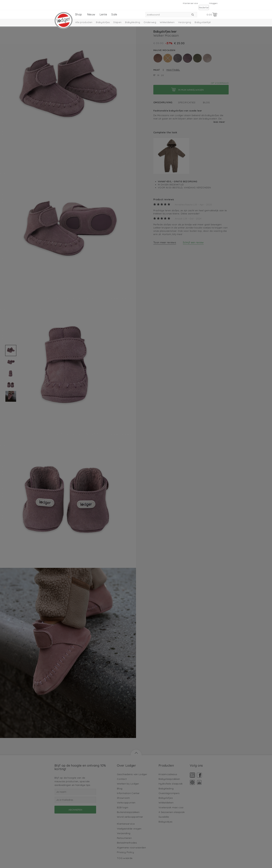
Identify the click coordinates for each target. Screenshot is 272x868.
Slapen (117, 22)
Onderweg (150, 22)
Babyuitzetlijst (203, 22)
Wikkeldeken (167, 22)
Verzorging (185, 22)
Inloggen (213, 3)
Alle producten (84, 22)
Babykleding (133, 22)
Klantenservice (190, 3)
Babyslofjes (103, 22)
